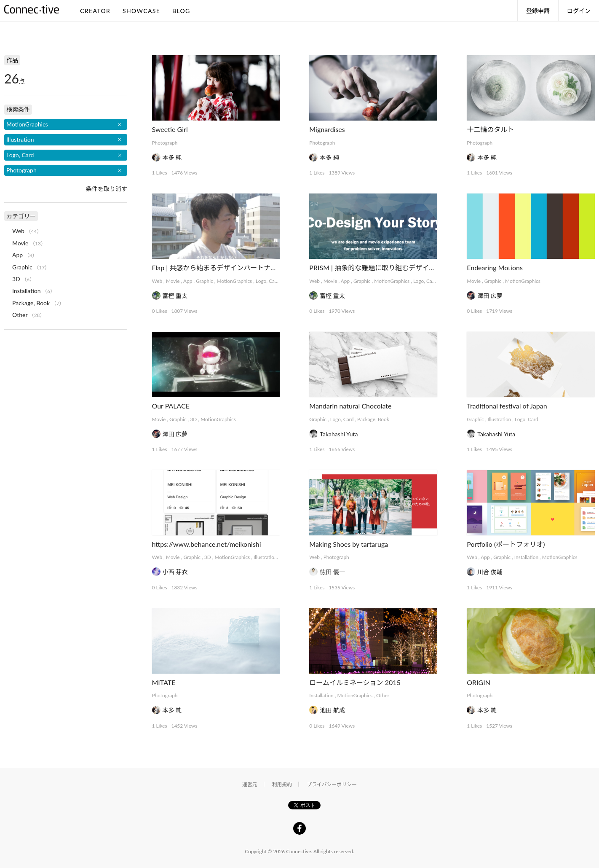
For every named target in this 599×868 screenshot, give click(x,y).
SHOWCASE (141, 11)
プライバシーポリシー (332, 784)
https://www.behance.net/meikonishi (207, 544)
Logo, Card (267, 281)
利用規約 (282, 784)
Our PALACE (171, 406)
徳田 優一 (332, 572)
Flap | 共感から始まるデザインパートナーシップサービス (238, 267)
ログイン (579, 11)
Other (383, 695)
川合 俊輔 (490, 572)
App (188, 281)
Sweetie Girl (170, 129)
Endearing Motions (495, 267)
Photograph (165, 143)
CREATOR (95, 11)
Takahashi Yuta (339, 434)
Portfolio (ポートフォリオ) (506, 544)
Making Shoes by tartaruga (349, 544)
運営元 (250, 784)
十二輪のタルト (490, 129)
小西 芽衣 (175, 572)
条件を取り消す (107, 189)
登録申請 (538, 11)
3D (193, 419)
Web (157, 281)
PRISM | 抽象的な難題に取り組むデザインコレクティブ (392, 267)
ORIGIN (479, 682)
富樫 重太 (175, 296)
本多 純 (172, 157)
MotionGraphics (235, 281)
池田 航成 (332, 710)
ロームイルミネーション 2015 (355, 682)
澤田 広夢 (490, 296)
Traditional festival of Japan (507, 406)
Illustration (500, 419)
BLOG (181, 11)
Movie (173, 281)
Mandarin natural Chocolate (350, 406)
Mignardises (327, 129)
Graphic (205, 281)
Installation (526, 557)
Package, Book (373, 419)
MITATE (164, 682)
